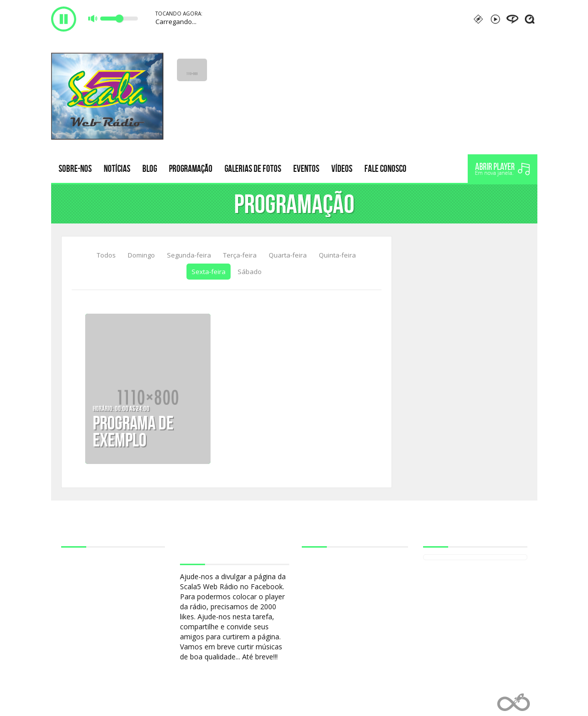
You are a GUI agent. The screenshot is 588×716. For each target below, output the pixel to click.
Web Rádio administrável (514, 702)
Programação (191, 169)
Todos (106, 255)
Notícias (117, 169)
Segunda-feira (189, 255)
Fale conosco (385, 169)
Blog (150, 169)
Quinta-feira (337, 255)
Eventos (306, 169)
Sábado (250, 272)
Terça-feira (240, 255)
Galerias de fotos (253, 169)
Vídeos (342, 169)
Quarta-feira (288, 255)
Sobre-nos (75, 169)
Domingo (141, 255)
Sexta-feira (209, 272)
